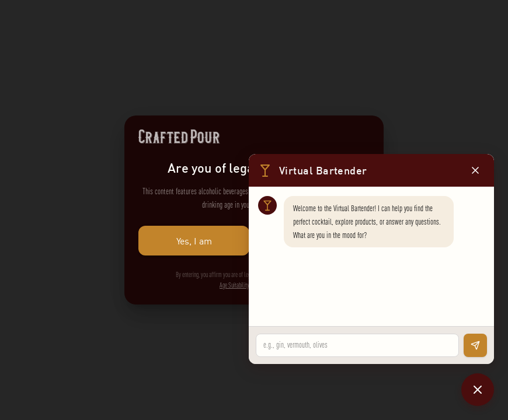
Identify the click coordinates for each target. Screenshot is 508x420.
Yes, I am (194, 241)
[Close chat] (478, 390)
